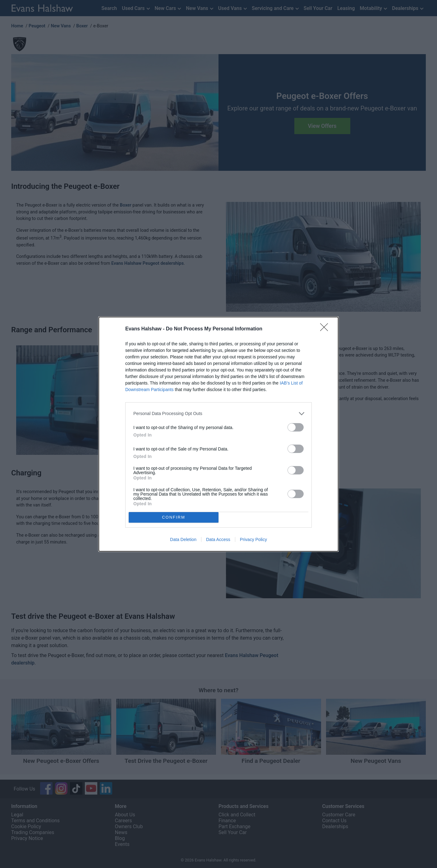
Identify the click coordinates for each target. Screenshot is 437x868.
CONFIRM (174, 517)
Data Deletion (183, 539)
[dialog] (218, 434)
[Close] (326, 329)
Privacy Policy (253, 539)
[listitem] (218, 413)
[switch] (296, 427)
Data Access (218, 539)
